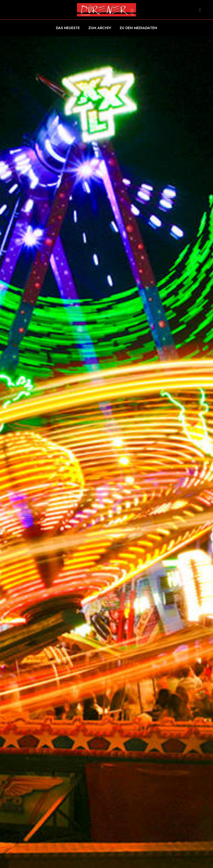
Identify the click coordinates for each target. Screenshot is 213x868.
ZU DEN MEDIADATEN (138, 28)
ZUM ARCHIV (100, 28)
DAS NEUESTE (68, 28)
